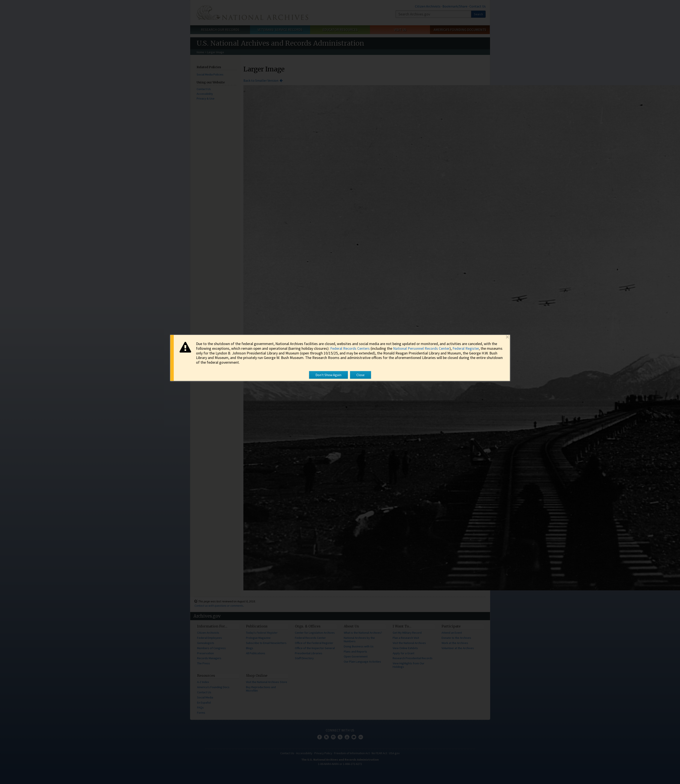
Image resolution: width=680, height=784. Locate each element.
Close (360, 375)
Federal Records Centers (350, 348)
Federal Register (466, 348)
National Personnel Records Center (421, 348)
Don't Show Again (328, 375)
